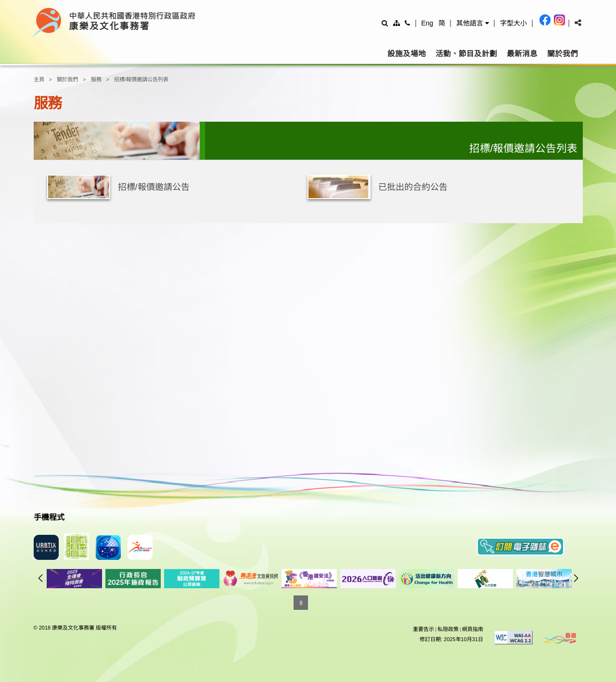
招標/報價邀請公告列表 (141, 79)
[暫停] (301, 603)
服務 (96, 79)
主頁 (39, 79)
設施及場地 (407, 54)
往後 (576, 578)
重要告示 (423, 629)
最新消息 (522, 54)
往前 (40, 578)
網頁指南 (473, 629)
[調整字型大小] (513, 23)
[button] (473, 23)
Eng (427, 23)
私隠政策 (448, 629)
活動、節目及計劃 (466, 54)
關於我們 (563, 54)
